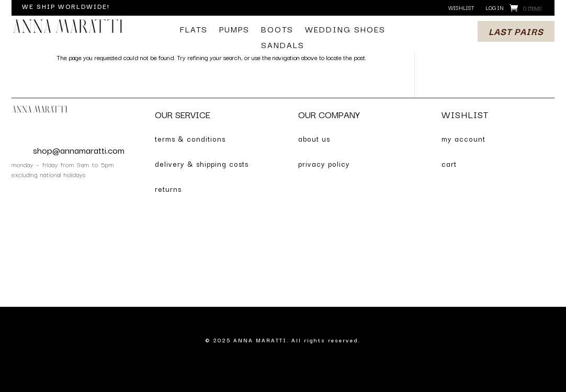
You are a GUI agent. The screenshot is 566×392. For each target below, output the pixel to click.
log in (495, 8)
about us (314, 139)
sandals (283, 46)
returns (168, 189)
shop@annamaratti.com (79, 150)
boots (277, 30)
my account (463, 139)
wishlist (461, 8)
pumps (234, 30)
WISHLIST (465, 114)
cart (449, 164)
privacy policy (324, 164)
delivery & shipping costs (202, 164)
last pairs (516, 31)
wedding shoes (345, 30)
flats (194, 30)
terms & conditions (190, 139)
